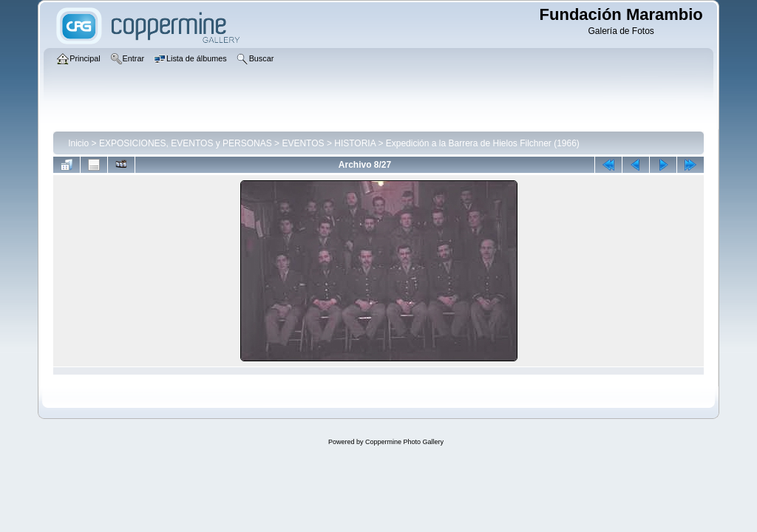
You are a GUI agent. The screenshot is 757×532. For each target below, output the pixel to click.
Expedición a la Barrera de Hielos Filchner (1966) (483, 143)
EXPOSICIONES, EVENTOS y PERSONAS (186, 143)
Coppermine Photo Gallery (404, 442)
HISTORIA (355, 143)
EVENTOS (303, 143)
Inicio (78, 143)
